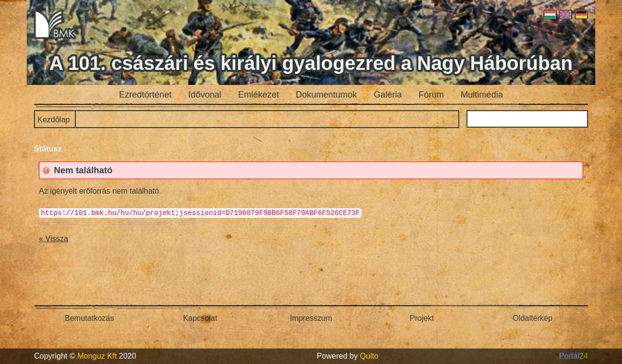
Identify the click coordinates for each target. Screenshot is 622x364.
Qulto (369, 356)
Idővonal (205, 95)
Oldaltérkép (533, 318)
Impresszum (311, 318)
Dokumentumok (327, 95)
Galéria (388, 95)
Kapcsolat (200, 318)
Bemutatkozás (89, 318)
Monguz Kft (97, 356)
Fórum (432, 95)
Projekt (422, 318)
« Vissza (53, 239)
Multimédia (482, 95)
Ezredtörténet (145, 95)
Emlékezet (259, 95)
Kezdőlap (54, 120)
